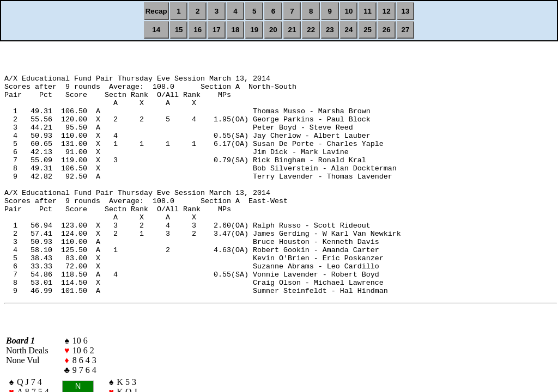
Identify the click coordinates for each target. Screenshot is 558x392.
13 (406, 11)
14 (156, 30)
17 (217, 30)
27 (406, 30)
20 (273, 30)
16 (198, 30)
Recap (156, 11)
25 (368, 30)
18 (236, 30)
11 (368, 11)
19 (254, 30)
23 (330, 30)
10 (349, 11)
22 (311, 30)
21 (292, 30)
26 (387, 30)
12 (387, 11)
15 (179, 30)
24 (349, 30)
